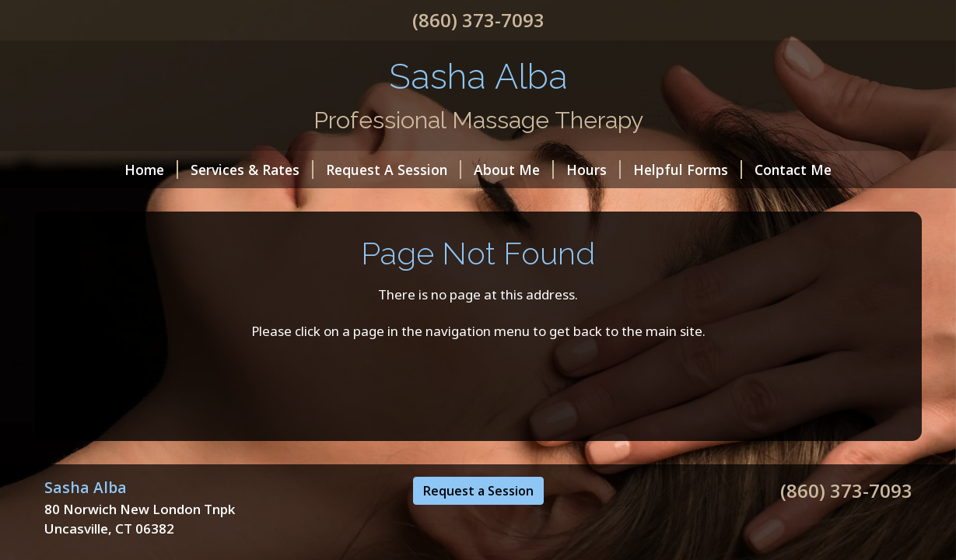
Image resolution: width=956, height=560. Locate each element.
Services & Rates (252, 170)
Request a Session (478, 491)
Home (151, 170)
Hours (594, 170)
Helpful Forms (688, 170)
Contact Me (793, 170)
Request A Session (394, 170)
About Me (514, 170)
